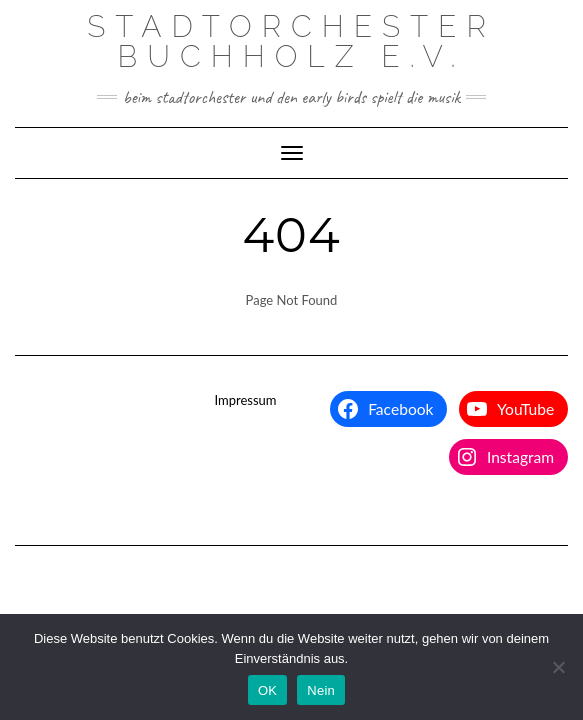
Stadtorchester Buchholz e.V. (291, 41)
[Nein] (558, 667)
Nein (321, 690)
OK (267, 690)
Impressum (245, 400)
